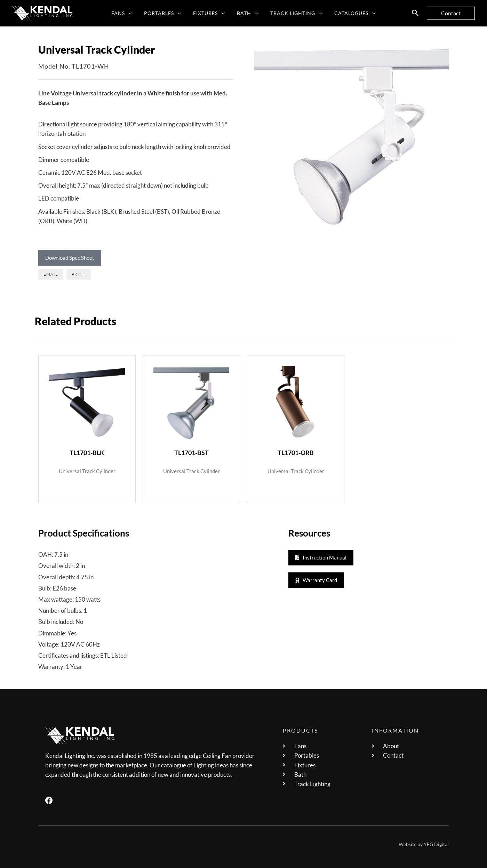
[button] (415, 13)
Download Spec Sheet (70, 258)
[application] (134, 13)
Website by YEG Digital (424, 844)
